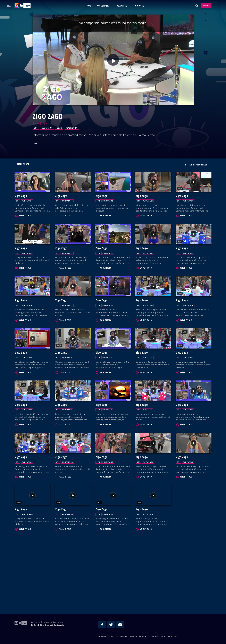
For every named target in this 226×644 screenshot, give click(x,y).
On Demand (105, 6)
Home (90, 6)
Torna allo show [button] (196, 165)
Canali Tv (124, 6)
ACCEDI (206, 5)
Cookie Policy (122, 636)
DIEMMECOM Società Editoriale (48, 625)
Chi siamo (102, 636)
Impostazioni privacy (157, 636)
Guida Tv (140, 6)
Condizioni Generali (138, 636)
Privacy (111, 636)
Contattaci (172, 636)
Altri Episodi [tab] (24, 164)
